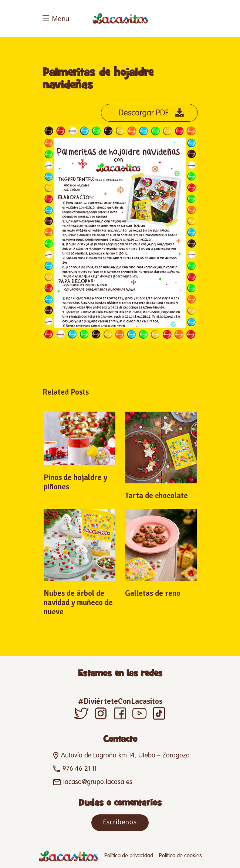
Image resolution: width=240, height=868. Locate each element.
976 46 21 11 (80, 769)
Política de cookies (180, 856)
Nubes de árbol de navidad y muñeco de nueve (78, 602)
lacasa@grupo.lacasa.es (98, 782)
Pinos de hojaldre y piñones (75, 482)
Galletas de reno (153, 593)
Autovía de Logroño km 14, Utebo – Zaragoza (125, 756)
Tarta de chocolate (156, 496)
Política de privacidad (129, 856)
